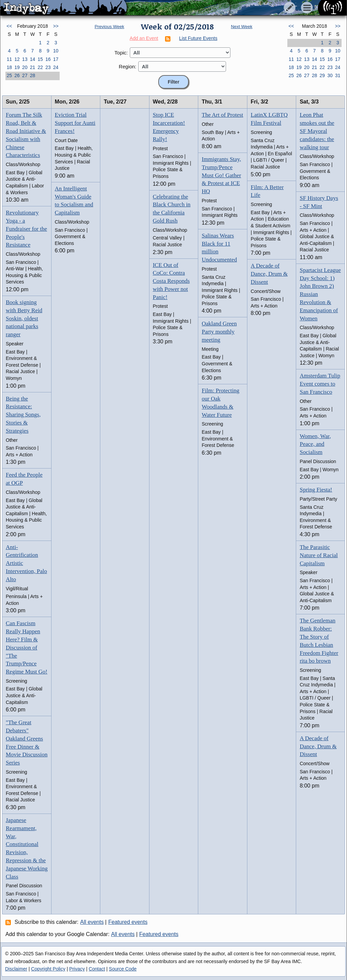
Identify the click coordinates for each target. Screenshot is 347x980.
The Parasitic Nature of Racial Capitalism (319, 555)
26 (17, 75)
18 (9, 67)
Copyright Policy (48, 969)
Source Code (123, 969)
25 (9, 75)
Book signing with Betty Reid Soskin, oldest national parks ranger (24, 318)
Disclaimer (16, 969)
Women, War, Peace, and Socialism (315, 444)
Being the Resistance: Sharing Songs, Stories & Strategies (23, 415)
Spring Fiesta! (316, 490)
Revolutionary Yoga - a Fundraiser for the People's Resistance (26, 229)
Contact (97, 969)
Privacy (77, 969)
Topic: (121, 53)
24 (56, 67)
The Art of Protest (222, 115)
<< (9, 26)
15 (40, 59)
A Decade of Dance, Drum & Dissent (269, 274)
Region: (128, 66)
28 (33, 75)
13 (25, 59)
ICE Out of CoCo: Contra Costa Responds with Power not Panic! (171, 281)
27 (25, 75)
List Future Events (198, 38)
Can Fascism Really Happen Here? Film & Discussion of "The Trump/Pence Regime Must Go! (27, 647)
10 (56, 51)
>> (56, 26)
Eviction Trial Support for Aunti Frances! (75, 123)
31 (338, 75)
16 (48, 59)
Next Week (241, 27)
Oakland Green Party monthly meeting (219, 332)
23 (48, 67)
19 (17, 67)
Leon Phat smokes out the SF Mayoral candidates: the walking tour (317, 131)
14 (33, 59)
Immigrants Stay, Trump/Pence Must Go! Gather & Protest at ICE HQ (221, 175)
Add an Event (144, 38)
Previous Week (109, 27)
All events (92, 922)
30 (330, 75)
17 (56, 59)
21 (33, 67)
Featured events (128, 922)
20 (25, 67)
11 (9, 59)
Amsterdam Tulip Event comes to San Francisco (320, 384)
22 (40, 67)
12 (17, 59)
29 (322, 75)
